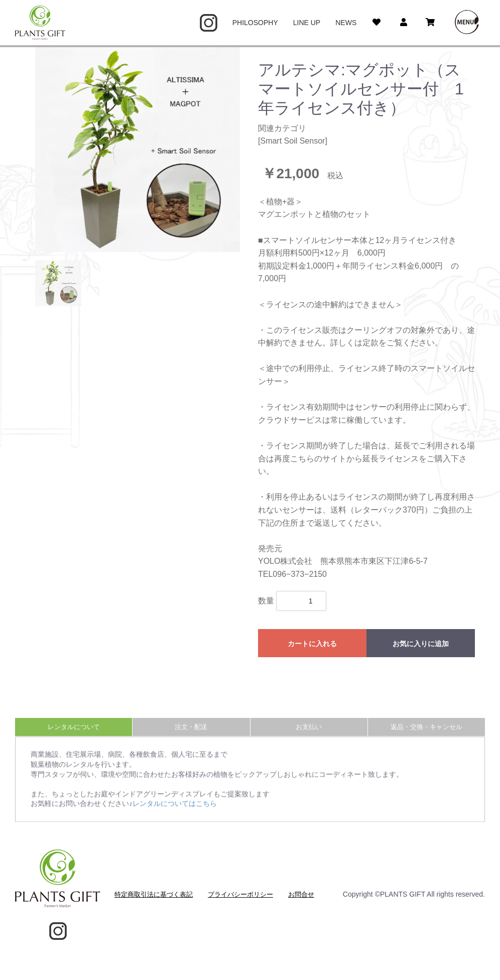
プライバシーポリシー (240, 894)
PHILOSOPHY (255, 23)
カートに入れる (312, 644)
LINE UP (307, 23)
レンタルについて (74, 734)
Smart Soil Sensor (292, 141)
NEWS (346, 23)
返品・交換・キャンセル (426, 734)
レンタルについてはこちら (175, 811)
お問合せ (301, 894)
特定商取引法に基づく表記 (154, 894)
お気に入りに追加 (421, 644)
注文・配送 (191, 734)
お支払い (309, 734)
